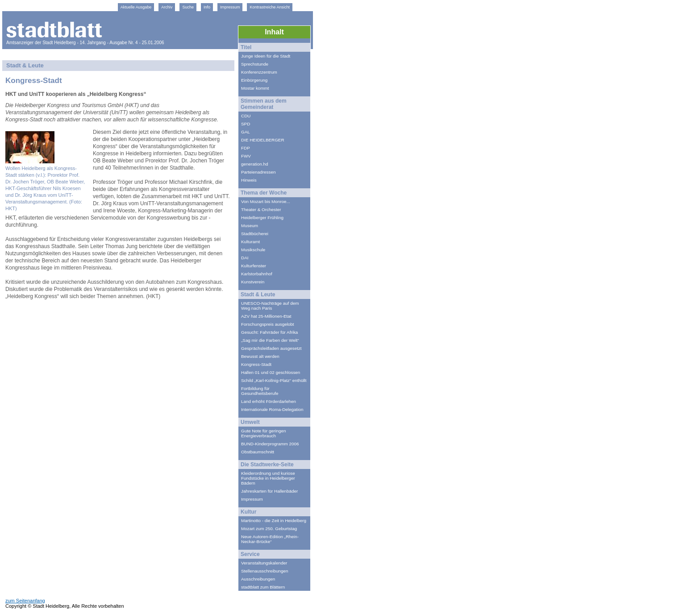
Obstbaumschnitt (258, 452)
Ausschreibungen (258, 579)
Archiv (167, 7)
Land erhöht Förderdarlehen (269, 401)
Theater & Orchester (261, 210)
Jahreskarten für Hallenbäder (269, 491)
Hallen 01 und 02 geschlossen (271, 372)
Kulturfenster (254, 266)
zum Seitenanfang (25, 601)
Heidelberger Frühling (262, 218)
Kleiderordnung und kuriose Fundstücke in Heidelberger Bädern (268, 478)
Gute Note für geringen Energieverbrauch (263, 433)
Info (207, 7)
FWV (246, 156)
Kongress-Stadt (256, 364)
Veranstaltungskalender (264, 563)
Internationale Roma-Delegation (272, 409)
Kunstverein (253, 282)
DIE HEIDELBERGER (263, 140)
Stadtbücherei (255, 234)
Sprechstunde (255, 64)
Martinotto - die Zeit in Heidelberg (274, 521)
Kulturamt (250, 242)
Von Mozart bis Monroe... (266, 201)
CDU (246, 116)
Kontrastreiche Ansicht (270, 7)
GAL (246, 132)
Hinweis (249, 180)
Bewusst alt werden (260, 356)
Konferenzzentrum (259, 72)
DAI (245, 258)
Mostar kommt (255, 88)
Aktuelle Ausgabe (136, 7)
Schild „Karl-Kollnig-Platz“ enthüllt (274, 380)
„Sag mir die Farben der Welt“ (270, 340)
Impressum (230, 7)
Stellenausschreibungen (265, 571)
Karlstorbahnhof (257, 274)
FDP (246, 148)
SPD (246, 124)
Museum (250, 226)
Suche (188, 7)
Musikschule (253, 250)
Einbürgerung (254, 80)
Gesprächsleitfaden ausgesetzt (271, 348)
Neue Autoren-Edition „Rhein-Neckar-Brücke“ (270, 539)
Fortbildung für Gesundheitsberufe (260, 391)
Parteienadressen (258, 172)
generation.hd (254, 164)
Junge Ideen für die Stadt (266, 56)
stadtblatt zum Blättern (263, 587)
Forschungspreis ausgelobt (268, 324)
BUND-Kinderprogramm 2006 (270, 444)
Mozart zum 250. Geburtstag (269, 529)
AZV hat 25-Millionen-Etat (266, 316)
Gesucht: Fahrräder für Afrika (269, 332)
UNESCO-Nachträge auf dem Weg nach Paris (270, 306)
